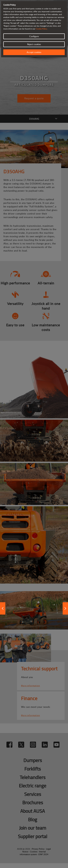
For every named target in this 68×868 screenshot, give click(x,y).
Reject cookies (34, 44)
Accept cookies (34, 52)
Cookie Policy (41, 29)
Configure (34, 36)
